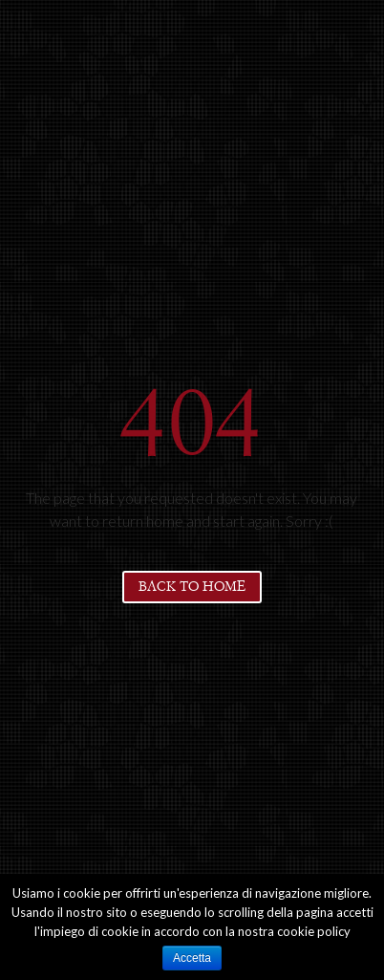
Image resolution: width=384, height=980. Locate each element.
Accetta (192, 958)
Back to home (192, 587)
